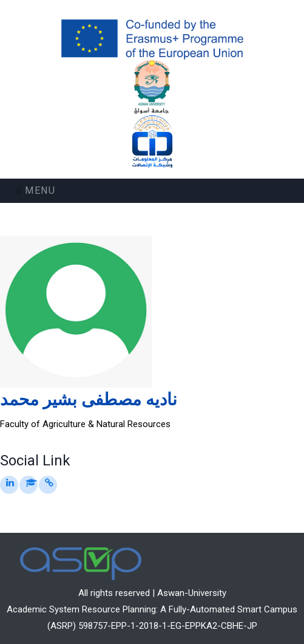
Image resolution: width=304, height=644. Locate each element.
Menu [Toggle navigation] (36, 190)
